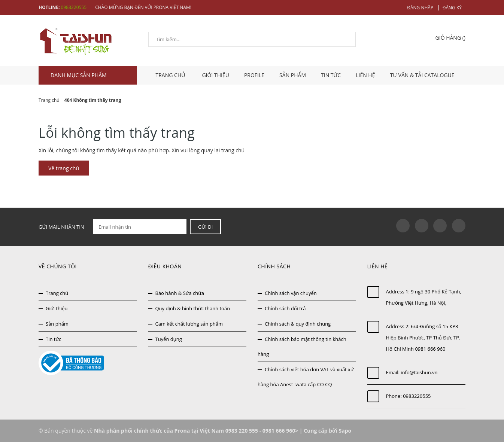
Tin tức (331, 75)
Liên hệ (365, 75)
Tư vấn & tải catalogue (422, 75)
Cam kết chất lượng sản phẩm (189, 324)
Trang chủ (57, 293)
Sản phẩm (293, 75)
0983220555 (74, 7)
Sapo (345, 431)
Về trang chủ (64, 168)
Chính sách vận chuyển (291, 293)
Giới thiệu (215, 75)
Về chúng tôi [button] (58, 266)
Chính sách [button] (274, 266)
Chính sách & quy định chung (298, 324)
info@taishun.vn (419, 372)
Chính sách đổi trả (285, 308)
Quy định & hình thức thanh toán (193, 308)
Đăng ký (452, 8)
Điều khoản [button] (165, 266)
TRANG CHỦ (171, 75)
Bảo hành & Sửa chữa (180, 293)
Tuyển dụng (169, 339)
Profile (254, 75)
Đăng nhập (420, 8)
